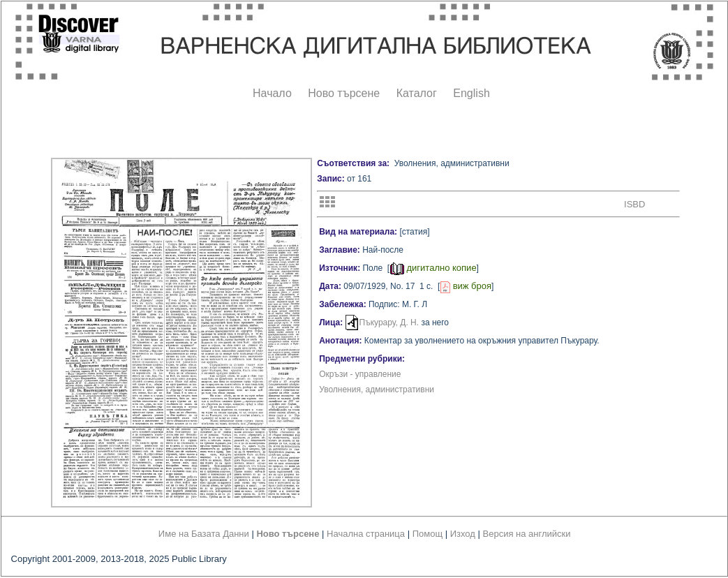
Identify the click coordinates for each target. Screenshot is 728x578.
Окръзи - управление (360, 374)
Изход (463, 534)
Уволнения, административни (377, 390)
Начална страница (366, 534)
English (471, 93)
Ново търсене (344, 93)
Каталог (417, 93)
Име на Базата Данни (204, 534)
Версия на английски (527, 534)
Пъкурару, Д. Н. (389, 323)
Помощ (428, 534)
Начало (272, 93)
